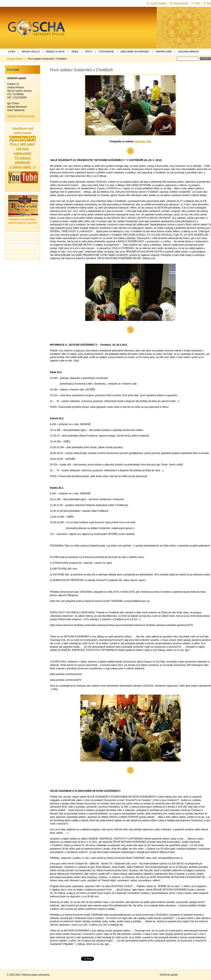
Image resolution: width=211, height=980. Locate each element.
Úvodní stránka (158, 3)
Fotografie (106, 52)
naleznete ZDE (143, 141)
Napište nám (164, 52)
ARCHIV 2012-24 (31, 52)
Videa (75, 52)
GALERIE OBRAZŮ (188, 52)
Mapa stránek (181, 3)
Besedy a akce (55, 52)
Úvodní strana (15, 59)
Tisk (209, 3)
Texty (89, 52)
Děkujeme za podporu (135, 52)
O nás (11, 52)
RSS (197, 3)
